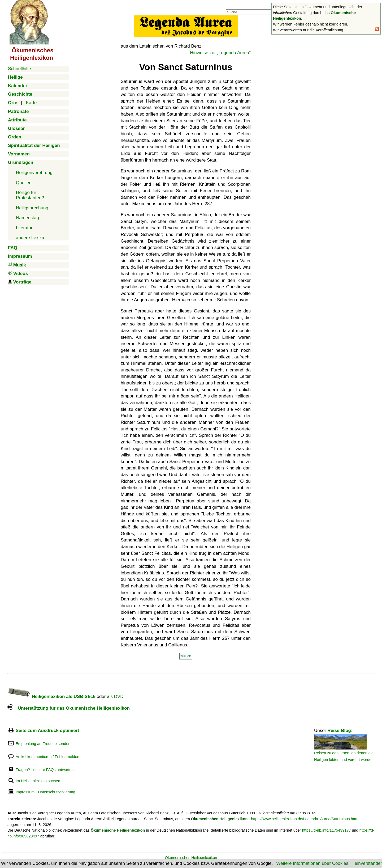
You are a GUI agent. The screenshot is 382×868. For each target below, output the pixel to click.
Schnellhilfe (19, 69)
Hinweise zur (220, 53)
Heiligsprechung (32, 208)
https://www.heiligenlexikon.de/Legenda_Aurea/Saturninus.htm (304, 819)
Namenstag (27, 218)
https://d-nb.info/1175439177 (327, 830)
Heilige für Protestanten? (30, 195)
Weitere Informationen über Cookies (312, 863)
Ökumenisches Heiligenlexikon (191, 858)
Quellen (24, 183)
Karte (31, 103)
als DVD (115, 696)
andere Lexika (30, 238)
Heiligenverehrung (34, 173)
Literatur (24, 228)
